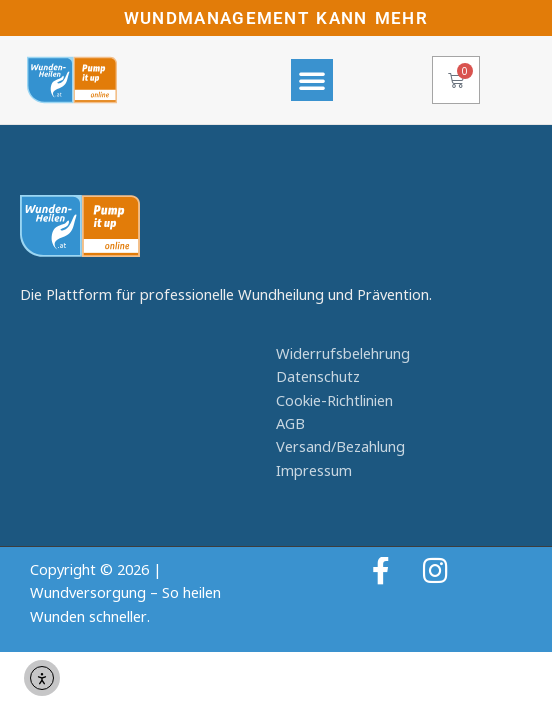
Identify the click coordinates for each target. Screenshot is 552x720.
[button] (312, 80)
